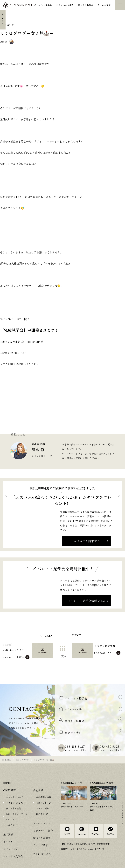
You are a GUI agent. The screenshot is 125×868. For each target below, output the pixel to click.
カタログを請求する (87, 541)
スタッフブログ (22, 753)
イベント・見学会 (43, 5)
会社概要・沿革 (44, 790)
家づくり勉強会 (86, 5)
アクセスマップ (42, 816)
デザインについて (15, 796)
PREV (49, 636)
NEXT (76, 635)
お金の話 (10, 817)
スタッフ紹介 (42, 801)
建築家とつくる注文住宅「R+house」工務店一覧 (85, 846)
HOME (8, 753)
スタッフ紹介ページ (42, 456)
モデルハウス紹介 (65, 5)
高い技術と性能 (14, 801)
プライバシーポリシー (44, 846)
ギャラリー (9, 834)
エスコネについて (15, 790)
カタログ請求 (104, 5)
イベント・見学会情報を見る (87, 601)
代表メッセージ (44, 796)
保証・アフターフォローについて (18, 809)
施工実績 (8, 826)
